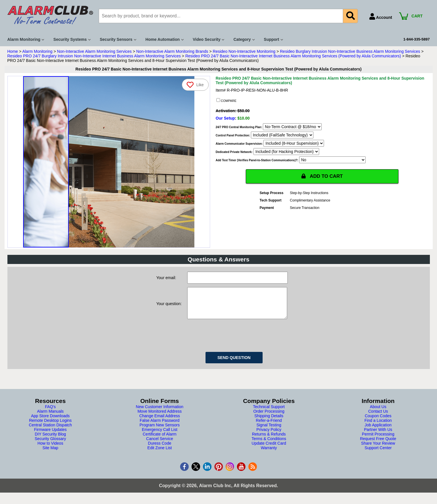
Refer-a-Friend (269, 426)
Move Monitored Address (160, 417)
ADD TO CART (322, 176)
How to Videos (50, 449)
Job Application (378, 431)
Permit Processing (378, 440)
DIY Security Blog (50, 440)
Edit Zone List (160, 453)
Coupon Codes (378, 422)
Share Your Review (378, 449)
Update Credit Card (269, 449)
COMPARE (226, 100)
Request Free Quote (378, 444)
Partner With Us (378, 435)
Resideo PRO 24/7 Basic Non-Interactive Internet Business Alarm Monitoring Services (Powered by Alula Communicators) (293, 56)
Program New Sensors (160, 431)
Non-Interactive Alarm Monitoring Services (94, 51)
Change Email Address (160, 422)
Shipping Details (269, 422)
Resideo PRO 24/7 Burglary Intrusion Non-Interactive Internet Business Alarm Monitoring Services (94, 56)
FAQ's (51, 412)
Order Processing (269, 417)
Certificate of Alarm (160, 440)
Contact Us (378, 417)
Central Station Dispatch (50, 431)
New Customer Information (160, 412)
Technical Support (269, 412)
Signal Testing (269, 431)
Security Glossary (51, 444)
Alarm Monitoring (37, 51)
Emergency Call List (160, 435)
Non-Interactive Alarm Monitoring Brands (172, 51)
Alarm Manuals (50, 417)
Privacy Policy (269, 435)
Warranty (269, 453)
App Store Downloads (50, 422)
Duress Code (160, 449)
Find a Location (378, 426)
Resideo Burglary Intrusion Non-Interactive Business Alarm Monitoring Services (350, 51)
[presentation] (231, 340)
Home (13, 51)
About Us (378, 412)
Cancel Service (160, 444)
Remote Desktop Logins (50, 426)
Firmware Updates (50, 435)
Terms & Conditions (269, 444)
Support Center (378, 453)
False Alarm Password (159, 426)
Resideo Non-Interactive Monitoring (244, 51)
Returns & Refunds (269, 440)
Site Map (50, 453)
